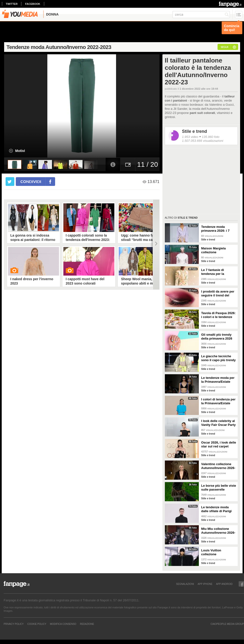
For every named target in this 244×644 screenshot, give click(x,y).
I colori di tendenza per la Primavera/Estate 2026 (219, 401)
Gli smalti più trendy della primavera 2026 (217, 337)
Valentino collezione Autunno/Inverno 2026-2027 (218, 466)
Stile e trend (195, 131)
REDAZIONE (87, 624)
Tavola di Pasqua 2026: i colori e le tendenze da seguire (219, 315)
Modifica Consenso (63, 624)
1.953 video (190, 137)
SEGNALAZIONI (185, 584)
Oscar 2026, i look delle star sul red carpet (219, 444)
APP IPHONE (205, 584)
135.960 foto (210, 137)
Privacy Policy (14, 624)
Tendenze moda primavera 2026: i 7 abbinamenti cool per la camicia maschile (217, 229)
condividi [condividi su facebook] (31, 181)
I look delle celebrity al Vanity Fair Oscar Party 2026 (219, 423)
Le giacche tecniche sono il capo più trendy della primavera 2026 (219, 358)
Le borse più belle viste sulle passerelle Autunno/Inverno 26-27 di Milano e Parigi (219, 488)
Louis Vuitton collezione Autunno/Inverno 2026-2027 (218, 552)
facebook (33, 4)
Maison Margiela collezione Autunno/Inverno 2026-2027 (218, 250)
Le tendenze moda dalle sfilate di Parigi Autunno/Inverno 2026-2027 (218, 509)
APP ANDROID (224, 584)
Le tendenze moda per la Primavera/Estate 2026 (218, 380)
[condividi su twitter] (10, 182)
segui (224, 47)
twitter (12, 4)
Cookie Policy (37, 624)
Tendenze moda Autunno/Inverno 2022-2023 (59, 47)
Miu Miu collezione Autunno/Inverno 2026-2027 (218, 531)
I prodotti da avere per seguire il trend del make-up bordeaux (218, 294)
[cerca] (201, 15)
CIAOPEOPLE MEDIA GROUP (227, 624)
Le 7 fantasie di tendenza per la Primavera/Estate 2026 (218, 272)
